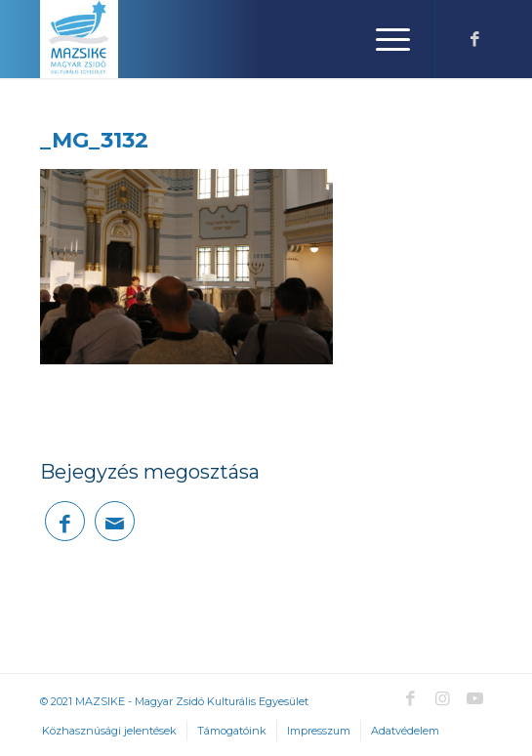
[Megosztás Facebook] (65, 521)
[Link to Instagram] (442, 698)
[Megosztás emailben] (115, 521)
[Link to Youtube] (474, 698)
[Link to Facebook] (474, 40)
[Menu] (383, 39)
